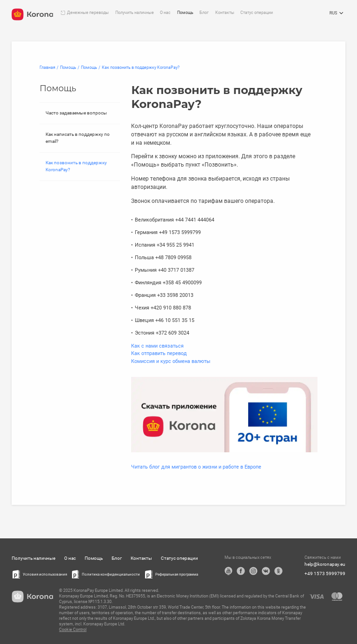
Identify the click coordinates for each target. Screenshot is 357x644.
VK (266, 571)
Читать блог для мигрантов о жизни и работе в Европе (196, 467)
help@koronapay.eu (325, 564)
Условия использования (45, 574)
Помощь (185, 13)
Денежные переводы (88, 13)
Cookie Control (73, 630)
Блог (204, 13)
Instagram (253, 571)
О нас (165, 13)
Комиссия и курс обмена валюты (171, 361)
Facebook (241, 571)
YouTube (229, 571)
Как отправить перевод (159, 353)
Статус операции (257, 13)
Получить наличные (135, 13)
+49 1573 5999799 (325, 574)
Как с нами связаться (157, 346)
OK (278, 571)
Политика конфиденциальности (111, 574)
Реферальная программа (177, 574)
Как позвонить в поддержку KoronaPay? (76, 166)
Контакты (225, 13)
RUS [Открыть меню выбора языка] (338, 13)
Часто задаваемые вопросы (76, 113)
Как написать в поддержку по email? (78, 138)
